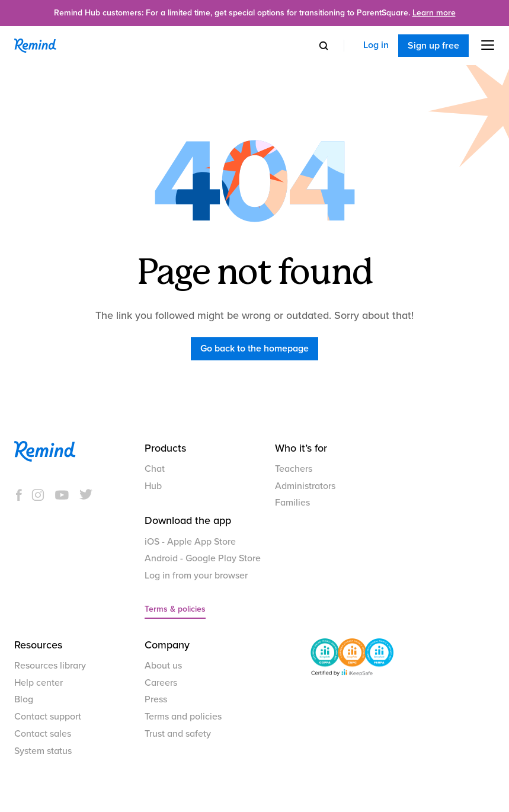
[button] (482, 45)
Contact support (48, 717)
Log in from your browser (196, 576)
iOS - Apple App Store (190, 542)
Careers (161, 683)
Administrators (305, 486)
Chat (155, 469)
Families (292, 503)
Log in (376, 45)
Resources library (50, 666)
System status (43, 751)
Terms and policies (183, 717)
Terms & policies (175, 609)
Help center (39, 683)
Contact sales (43, 734)
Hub (153, 486)
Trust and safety (178, 734)
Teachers (294, 469)
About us (163, 666)
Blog (24, 699)
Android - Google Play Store (203, 558)
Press (156, 699)
